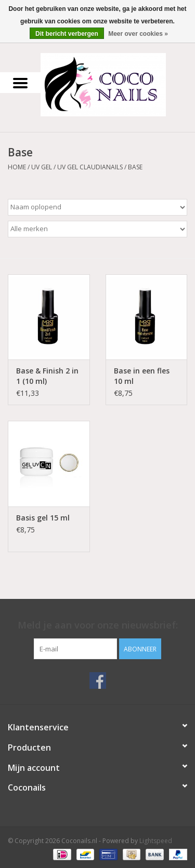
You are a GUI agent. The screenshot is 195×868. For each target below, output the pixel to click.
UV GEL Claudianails (90, 167)
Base (135, 167)
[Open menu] (20, 83)
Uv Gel (42, 167)
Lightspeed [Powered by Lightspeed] (156, 841)
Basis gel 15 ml (43, 518)
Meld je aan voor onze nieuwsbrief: (98, 625)
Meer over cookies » (138, 34)
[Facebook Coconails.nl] (98, 680)
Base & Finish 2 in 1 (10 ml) (47, 376)
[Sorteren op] (97, 207)
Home (17, 167)
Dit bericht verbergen (67, 34)
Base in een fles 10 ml (142, 376)
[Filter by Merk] (97, 229)
